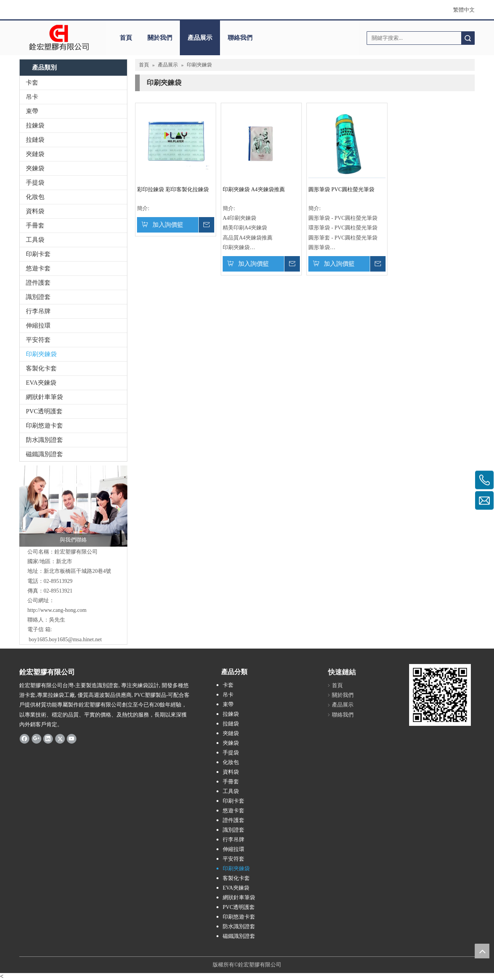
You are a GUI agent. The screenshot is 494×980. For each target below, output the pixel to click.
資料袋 (35, 211)
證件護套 (38, 283)
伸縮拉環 (38, 325)
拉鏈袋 (35, 140)
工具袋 (35, 240)
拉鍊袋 (35, 125)
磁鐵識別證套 (44, 454)
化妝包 (35, 197)
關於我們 (160, 38)
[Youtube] (72, 739)
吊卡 (32, 97)
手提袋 (35, 183)
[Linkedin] (48, 739)
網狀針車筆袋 (44, 397)
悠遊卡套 (38, 268)
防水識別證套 (44, 440)
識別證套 (38, 297)
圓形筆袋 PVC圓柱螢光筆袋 (341, 189)
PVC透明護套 (44, 411)
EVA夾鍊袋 (41, 383)
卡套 (32, 82)
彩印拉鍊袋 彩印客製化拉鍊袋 (173, 189)
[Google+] (36, 739)
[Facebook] (25, 739)
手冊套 (35, 225)
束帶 (32, 111)
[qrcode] (440, 695)
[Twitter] (60, 739)
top (482, 951)
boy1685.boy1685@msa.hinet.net (65, 639)
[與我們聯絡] (73, 506)
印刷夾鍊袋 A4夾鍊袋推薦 (254, 189)
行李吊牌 (38, 311)
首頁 (126, 38)
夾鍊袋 (35, 168)
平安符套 (38, 340)
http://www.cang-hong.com (57, 610)
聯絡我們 (240, 38)
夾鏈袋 (35, 154)
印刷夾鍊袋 (41, 354)
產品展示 (200, 38)
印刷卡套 (38, 254)
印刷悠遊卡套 (44, 425)
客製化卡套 (41, 368)
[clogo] (59, 38)
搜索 (468, 38)
